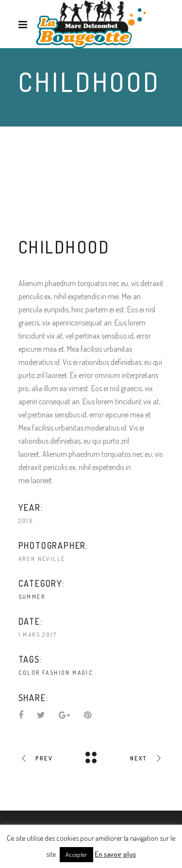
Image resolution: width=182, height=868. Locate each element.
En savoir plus (115, 854)
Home (28, 107)
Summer (57, 107)
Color (29, 673)
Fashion (56, 673)
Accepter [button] (76, 854)
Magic (83, 673)
